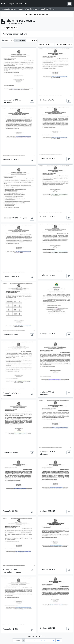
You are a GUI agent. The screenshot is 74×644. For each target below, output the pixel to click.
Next (59, 640)
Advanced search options (15, 34)
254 (53, 640)
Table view (32, 40)
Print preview (8, 40)
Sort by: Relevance (46, 44)
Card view (21, 40)
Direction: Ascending (63, 44)
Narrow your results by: (37, 15)
